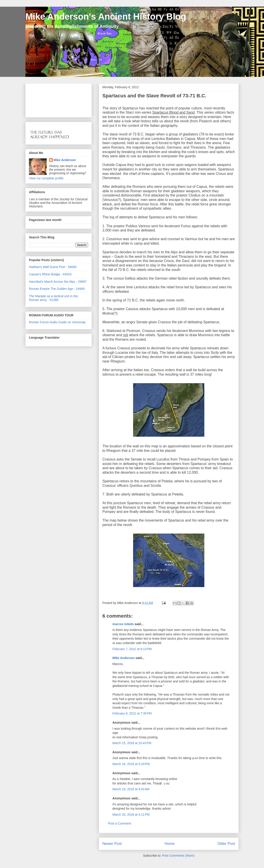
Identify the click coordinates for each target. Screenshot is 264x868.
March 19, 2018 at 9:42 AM (131, 789)
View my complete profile (46, 178)
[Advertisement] (43, 99)
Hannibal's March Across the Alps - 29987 (58, 282)
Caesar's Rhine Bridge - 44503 (50, 274)
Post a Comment (120, 823)
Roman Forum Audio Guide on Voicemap (57, 322)
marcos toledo (123, 624)
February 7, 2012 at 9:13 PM (132, 649)
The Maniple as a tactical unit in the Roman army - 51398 (53, 298)
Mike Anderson (124, 658)
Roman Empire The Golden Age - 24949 (57, 289)
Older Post (226, 844)
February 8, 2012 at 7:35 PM (132, 713)
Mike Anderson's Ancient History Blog (106, 16)
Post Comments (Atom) (178, 856)
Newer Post (112, 844)
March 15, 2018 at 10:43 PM (132, 743)
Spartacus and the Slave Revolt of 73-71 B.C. (154, 96)
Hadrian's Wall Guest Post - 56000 (53, 267)
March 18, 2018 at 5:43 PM (131, 764)
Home (170, 844)
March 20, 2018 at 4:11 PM (131, 815)
